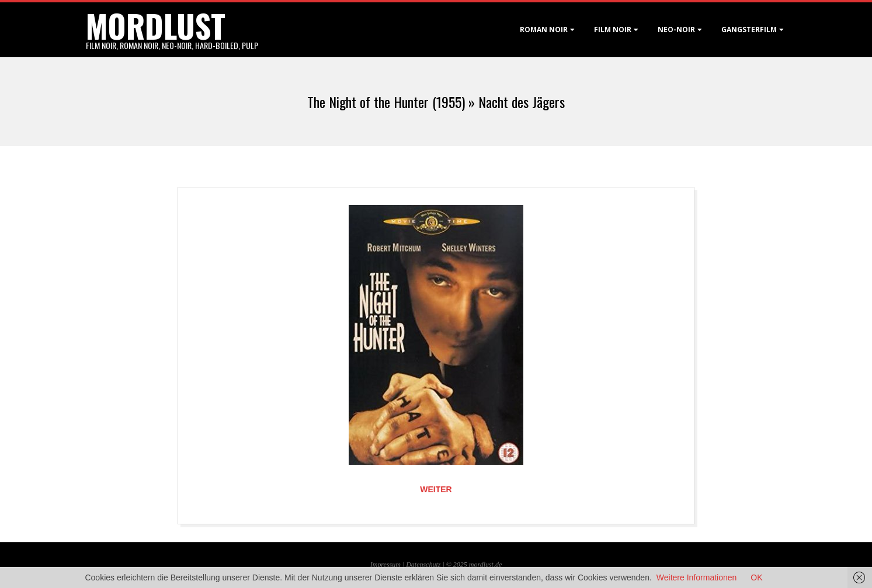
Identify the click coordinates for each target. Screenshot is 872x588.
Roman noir (544, 29)
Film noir (613, 29)
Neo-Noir (676, 29)
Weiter (436, 489)
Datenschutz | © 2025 (437, 565)
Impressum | (388, 565)
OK (756, 577)
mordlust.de (485, 565)
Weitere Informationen (696, 577)
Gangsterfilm (749, 29)
